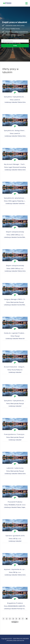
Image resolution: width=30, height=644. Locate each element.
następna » (15, 622)
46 (27, 619)
